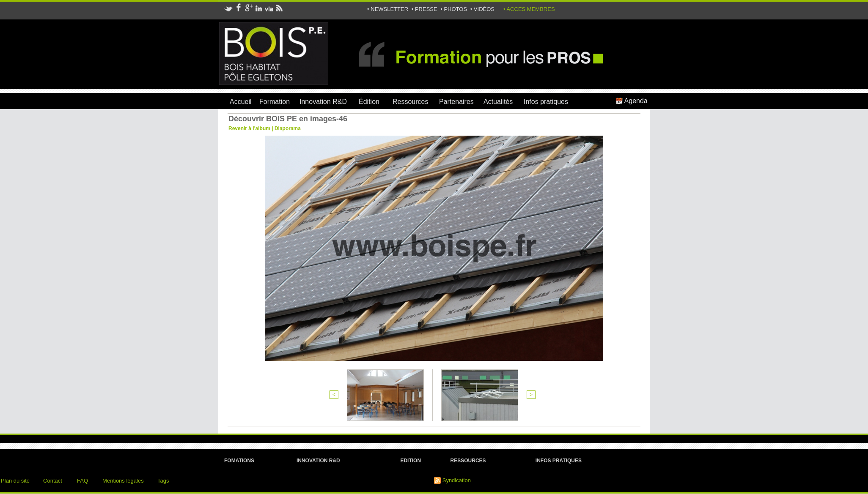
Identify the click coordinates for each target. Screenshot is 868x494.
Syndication (457, 480)
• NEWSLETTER (389, 9)
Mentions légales (123, 481)
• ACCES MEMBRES (529, 9)
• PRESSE (425, 9)
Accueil (241, 102)
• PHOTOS (454, 9)
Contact (53, 481)
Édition (369, 102)
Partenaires (456, 102)
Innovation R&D (323, 102)
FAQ (82, 481)
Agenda (632, 101)
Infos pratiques (546, 102)
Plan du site (15, 481)
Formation (275, 102)
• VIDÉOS (482, 9)
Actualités (498, 102)
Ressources (410, 102)
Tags (163, 481)
